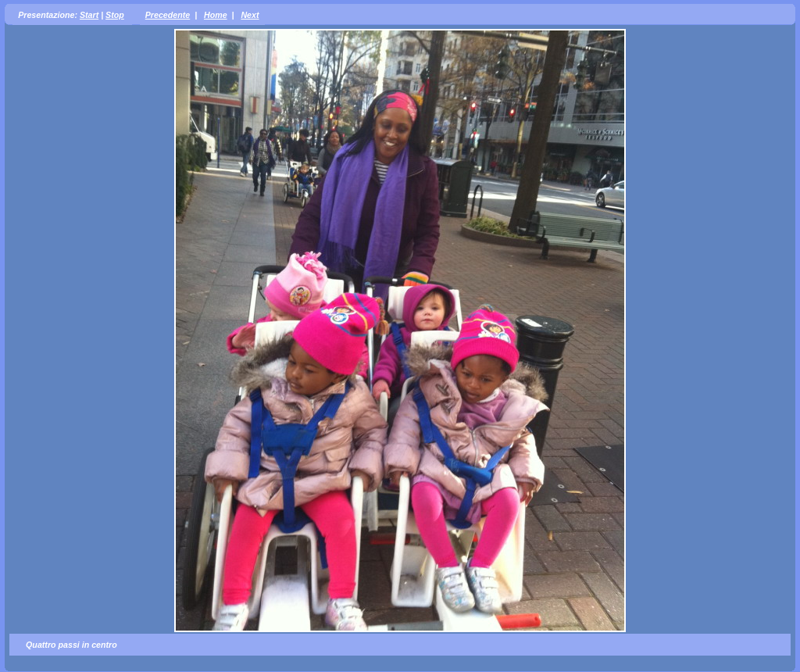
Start (89, 15)
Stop (115, 15)
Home (216, 15)
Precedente (168, 15)
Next (250, 15)
